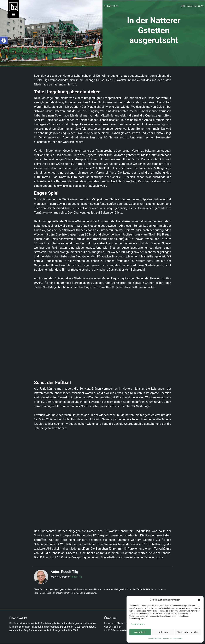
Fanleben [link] (113, 6)
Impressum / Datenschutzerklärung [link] (123, 623)
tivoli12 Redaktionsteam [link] (117, 630)
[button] (199, 600)
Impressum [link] (167, 639)
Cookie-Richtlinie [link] (155, 639)
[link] (4, 40)
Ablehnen (163, 632)
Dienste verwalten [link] (138, 624)
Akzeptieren (140, 632)
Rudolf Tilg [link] (76, 577)
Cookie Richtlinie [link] (113, 627)
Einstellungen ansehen (188, 632)
